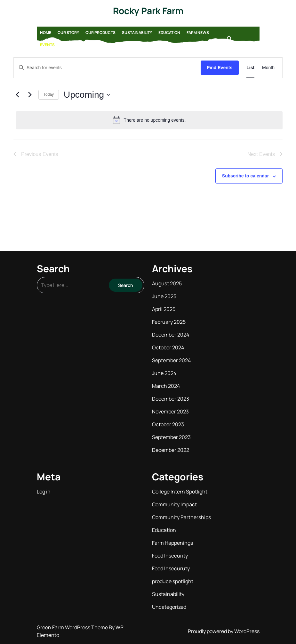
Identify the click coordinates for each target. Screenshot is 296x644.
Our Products (100, 33)
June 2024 (164, 373)
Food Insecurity (170, 556)
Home (46, 33)
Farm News (198, 33)
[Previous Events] (17, 95)
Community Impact (174, 504)
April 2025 (164, 309)
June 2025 (164, 296)
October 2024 (168, 347)
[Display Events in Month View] (268, 68)
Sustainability (137, 33)
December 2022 (171, 450)
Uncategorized (169, 607)
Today (49, 94)
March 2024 (166, 386)
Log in (44, 492)
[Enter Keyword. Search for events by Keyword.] (107, 68)
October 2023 (168, 424)
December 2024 (171, 335)
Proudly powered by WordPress (224, 631)
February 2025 (169, 322)
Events (47, 45)
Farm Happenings (172, 543)
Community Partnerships (181, 517)
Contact (70, 45)
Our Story (68, 33)
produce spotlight (173, 581)
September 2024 (171, 360)
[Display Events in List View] (250, 68)
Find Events (220, 68)
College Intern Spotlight (180, 492)
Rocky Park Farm (148, 11)
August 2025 (167, 283)
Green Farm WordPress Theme (73, 627)
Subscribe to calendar (245, 176)
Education (169, 33)
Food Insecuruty (171, 568)
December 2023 (171, 399)
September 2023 (171, 437)
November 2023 (170, 412)
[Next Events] (30, 95)
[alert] (149, 120)
